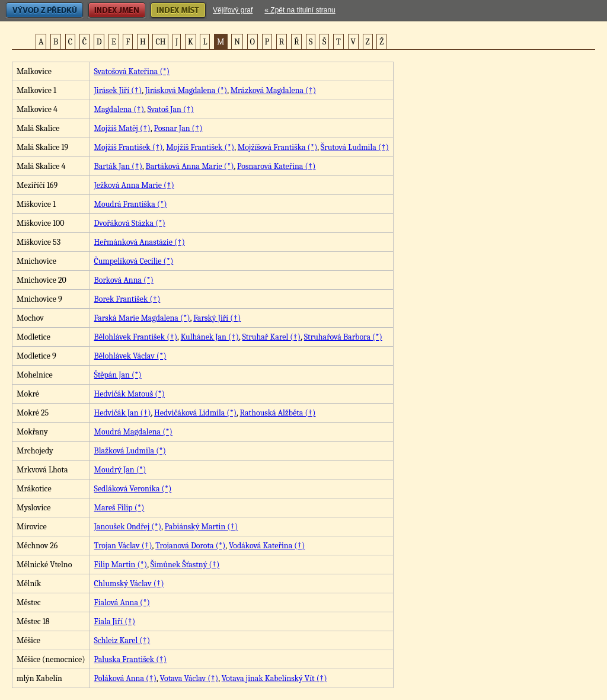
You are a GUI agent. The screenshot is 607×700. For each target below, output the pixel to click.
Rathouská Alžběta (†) (278, 413)
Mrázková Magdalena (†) (273, 90)
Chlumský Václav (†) (129, 584)
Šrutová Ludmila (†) (355, 147)
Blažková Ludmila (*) (130, 451)
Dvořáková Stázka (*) (130, 223)
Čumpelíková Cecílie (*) (134, 261)
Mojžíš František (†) (129, 147)
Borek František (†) (127, 299)
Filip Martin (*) (121, 565)
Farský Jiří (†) (217, 318)
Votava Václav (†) (189, 678)
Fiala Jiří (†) (115, 621)
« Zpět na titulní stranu (300, 10)
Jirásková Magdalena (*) (186, 90)
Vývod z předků (44, 10)
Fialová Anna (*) (122, 602)
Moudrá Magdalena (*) (133, 432)
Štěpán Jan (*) (118, 375)
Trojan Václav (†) (123, 546)
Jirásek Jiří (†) (118, 90)
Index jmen (117, 10)
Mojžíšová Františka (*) (278, 147)
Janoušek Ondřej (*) (128, 527)
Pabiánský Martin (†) (202, 527)
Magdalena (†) (119, 109)
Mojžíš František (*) (200, 147)
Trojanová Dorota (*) (190, 546)
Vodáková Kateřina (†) (267, 546)
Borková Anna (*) (124, 280)
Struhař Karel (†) (271, 337)
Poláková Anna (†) (125, 678)
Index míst (178, 10)
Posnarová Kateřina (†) (276, 166)
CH (160, 42)
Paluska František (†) (131, 659)
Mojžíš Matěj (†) (122, 128)
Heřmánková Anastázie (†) (140, 242)
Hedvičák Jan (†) (123, 413)
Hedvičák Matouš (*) (130, 394)
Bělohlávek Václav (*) (130, 356)
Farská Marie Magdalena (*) (142, 318)
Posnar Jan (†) (178, 128)
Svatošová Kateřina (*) (132, 71)
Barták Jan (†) (118, 166)
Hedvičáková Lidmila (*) (195, 413)
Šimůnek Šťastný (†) (185, 565)
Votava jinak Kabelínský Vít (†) (274, 678)
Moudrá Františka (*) (131, 204)
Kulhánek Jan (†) (210, 337)
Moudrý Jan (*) (120, 470)
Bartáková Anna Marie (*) (190, 166)
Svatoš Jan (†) (171, 109)
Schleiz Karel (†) (122, 640)
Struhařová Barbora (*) (343, 337)
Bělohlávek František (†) (136, 337)
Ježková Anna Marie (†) (134, 185)
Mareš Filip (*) (119, 508)
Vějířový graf (233, 10)
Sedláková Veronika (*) (133, 489)
